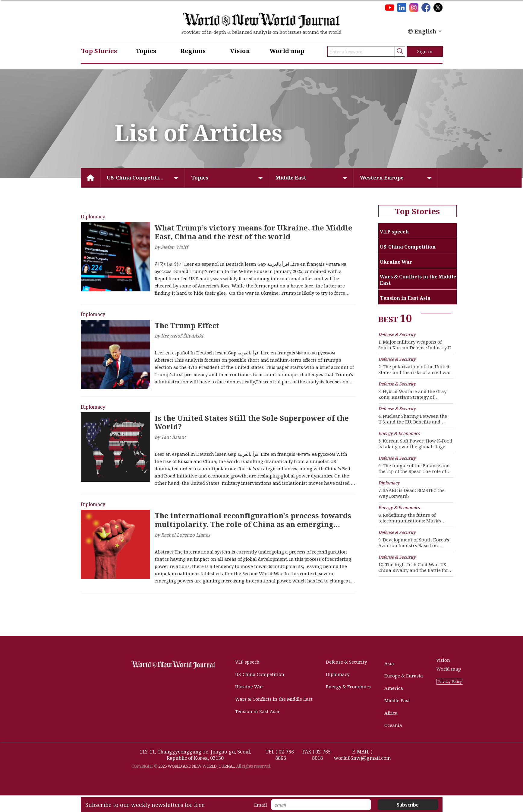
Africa (391, 713)
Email (261, 805)
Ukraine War (249, 687)
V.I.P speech (247, 662)
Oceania (393, 725)
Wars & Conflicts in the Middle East (274, 699)
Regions (193, 51)
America (394, 688)
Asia (389, 663)
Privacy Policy (450, 682)
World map (287, 51)
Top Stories (99, 51)
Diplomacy (338, 674)
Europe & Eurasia (404, 676)
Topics (146, 51)
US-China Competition (136, 178)
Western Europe (382, 178)
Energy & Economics (348, 687)
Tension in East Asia (257, 711)
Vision (240, 51)
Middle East (291, 178)
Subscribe (408, 805)
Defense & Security (346, 662)
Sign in (425, 51)
